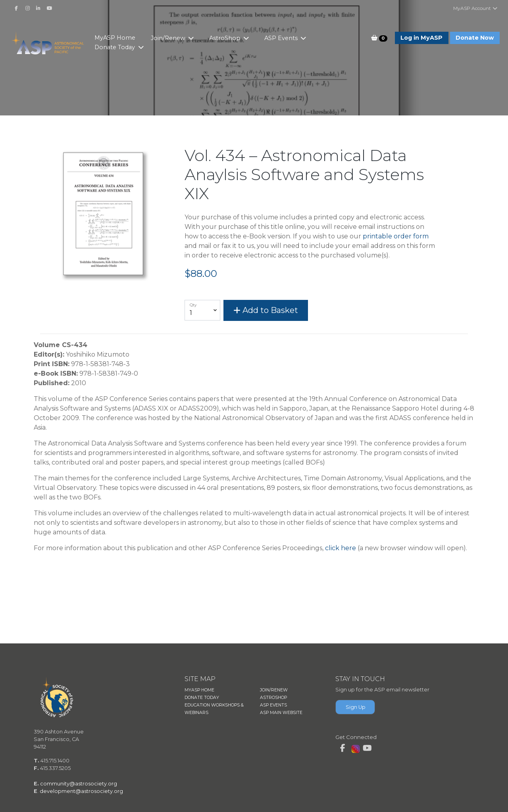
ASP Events (290, 38)
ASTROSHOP (273, 698)
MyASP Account (476, 8)
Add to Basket (266, 310)
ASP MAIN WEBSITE (281, 713)
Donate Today (124, 47)
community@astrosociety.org (79, 784)
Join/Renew (177, 38)
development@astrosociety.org (81, 791)
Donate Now (475, 38)
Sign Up (356, 707)
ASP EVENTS (273, 705)
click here (341, 548)
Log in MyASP (421, 38)
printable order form (396, 236)
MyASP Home (124, 38)
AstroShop (234, 38)
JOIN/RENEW (274, 690)
